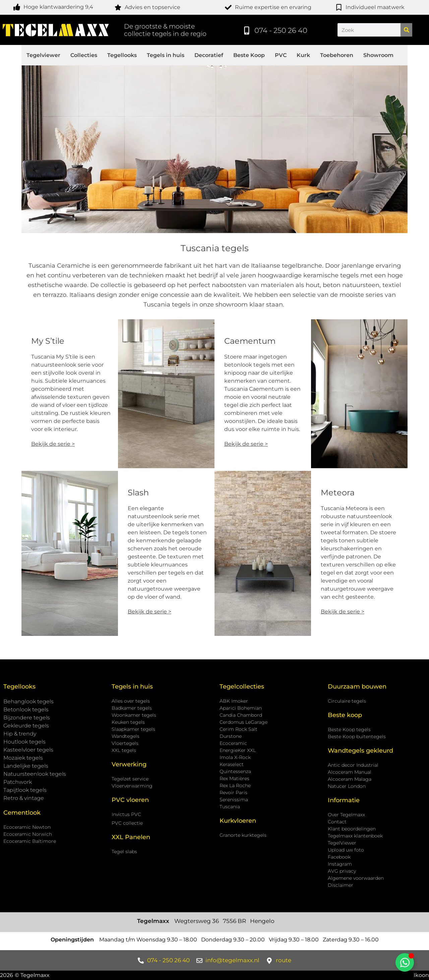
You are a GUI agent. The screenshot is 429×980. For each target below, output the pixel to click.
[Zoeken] (406, 30)
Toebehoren (337, 55)
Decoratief (209, 55)
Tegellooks (122, 55)
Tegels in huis (166, 55)
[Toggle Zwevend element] (405, 962)
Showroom (378, 55)
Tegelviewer (43, 55)
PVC (281, 55)
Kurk (303, 55)
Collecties (84, 55)
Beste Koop (249, 55)
